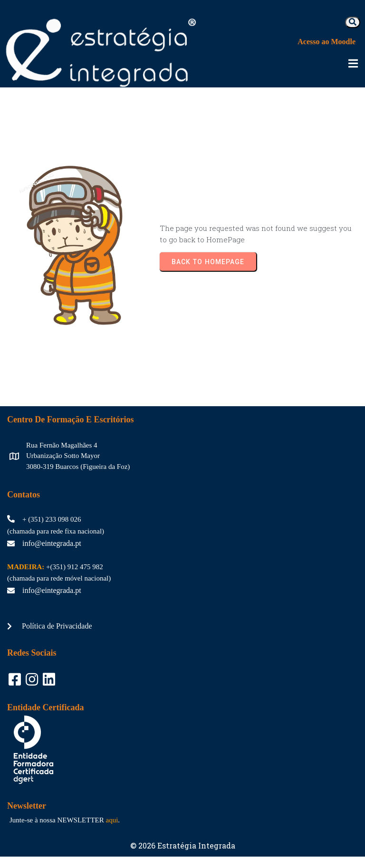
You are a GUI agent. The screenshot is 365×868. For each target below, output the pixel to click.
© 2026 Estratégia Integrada (183, 838)
